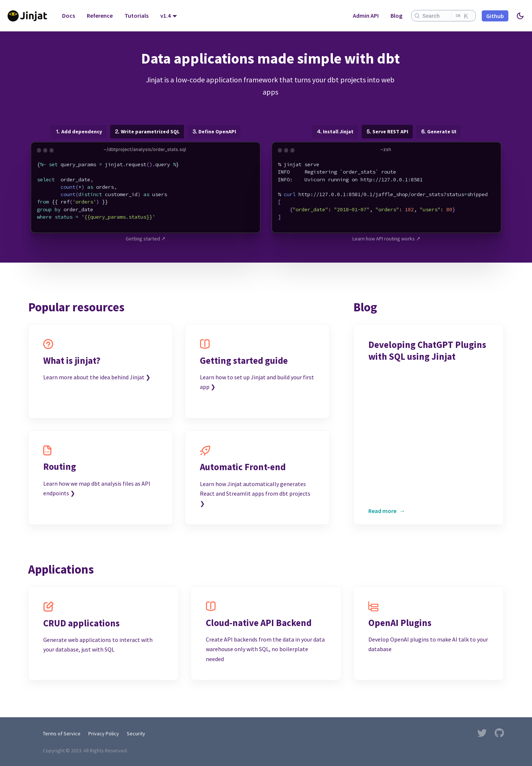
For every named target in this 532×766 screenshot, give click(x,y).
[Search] (444, 16)
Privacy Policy (104, 733)
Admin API (366, 16)
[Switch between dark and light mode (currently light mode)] (520, 16)
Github (495, 16)
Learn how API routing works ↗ (386, 239)
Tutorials (137, 16)
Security (136, 733)
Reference (100, 16)
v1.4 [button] (166, 16)
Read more (382, 511)
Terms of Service (62, 733)
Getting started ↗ (146, 239)
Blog (396, 16)
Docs (69, 16)
